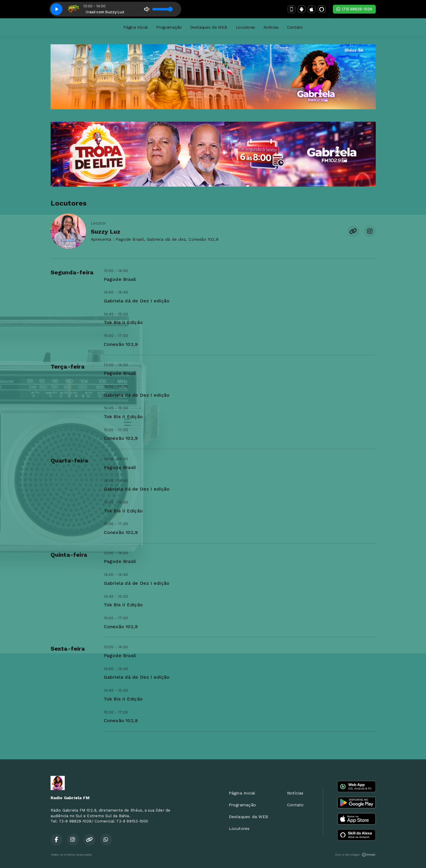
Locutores (245, 27)
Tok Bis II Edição (123, 322)
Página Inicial (136, 27)
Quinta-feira (69, 555)
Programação (169, 27)
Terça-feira (68, 367)
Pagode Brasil (120, 279)
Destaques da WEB (209, 27)
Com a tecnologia (355, 855)
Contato (295, 27)
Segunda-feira (72, 272)
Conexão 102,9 (121, 344)
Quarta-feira (69, 460)
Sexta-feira (68, 649)
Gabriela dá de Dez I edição (137, 301)
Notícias (271, 27)
